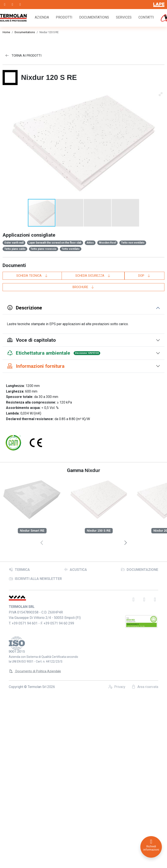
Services (124, 17)
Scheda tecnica (32, 167)
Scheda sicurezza (93, 167)
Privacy (117, 572)
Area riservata (145, 572)
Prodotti (64, 17)
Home (6, 32)
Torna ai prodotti (23, 56)
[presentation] (125, 435)
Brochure (84, 179)
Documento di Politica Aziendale (35, 557)
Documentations (94, 17)
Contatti (146, 17)
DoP (144, 167)
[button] (70, 104)
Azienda (42, 17)
